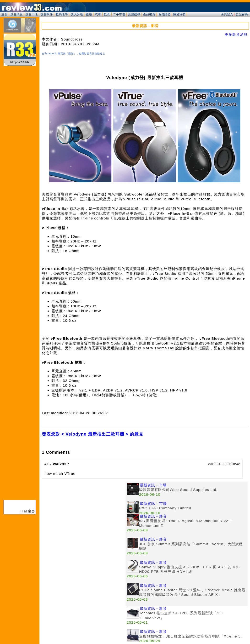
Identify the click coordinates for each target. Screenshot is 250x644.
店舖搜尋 (134, 14)
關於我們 (179, 14)
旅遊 (89, 14)
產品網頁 (149, 14)
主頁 (4, 14)
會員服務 (164, 14)
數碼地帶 (62, 14)
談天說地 (77, 14)
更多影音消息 (236, 34)
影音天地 (32, 14)
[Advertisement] (84, 515)
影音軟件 (47, 14)
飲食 (107, 14)
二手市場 (119, 14)
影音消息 (16, 14)
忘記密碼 (242, 14)
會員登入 (227, 14)
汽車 (98, 14)
